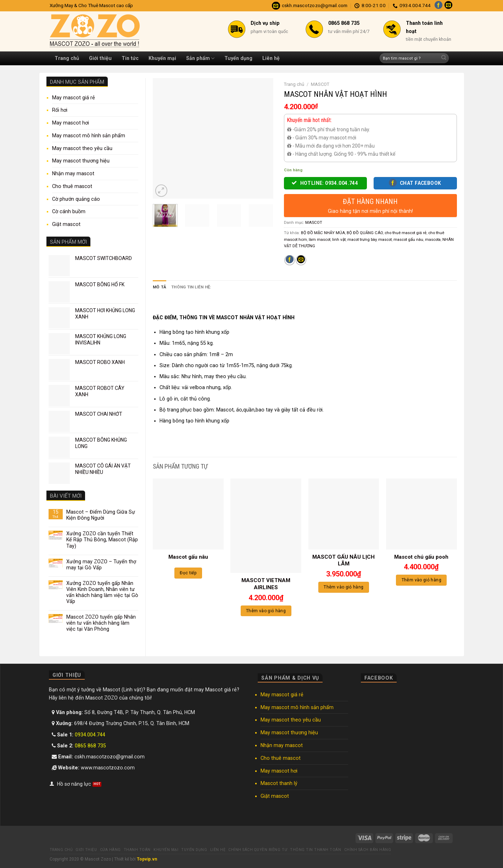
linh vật (339, 239)
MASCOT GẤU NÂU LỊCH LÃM (343, 560)
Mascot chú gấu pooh (421, 557)
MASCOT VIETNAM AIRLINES (266, 584)
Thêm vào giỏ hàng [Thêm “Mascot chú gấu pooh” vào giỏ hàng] (421, 580)
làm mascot (320, 239)
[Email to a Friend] (301, 260)
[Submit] (444, 58)
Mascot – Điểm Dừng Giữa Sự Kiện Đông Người (101, 515)
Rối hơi (60, 110)
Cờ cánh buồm (69, 211)
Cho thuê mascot (72, 186)
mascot (385, 239)
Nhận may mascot (73, 173)
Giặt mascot (66, 224)
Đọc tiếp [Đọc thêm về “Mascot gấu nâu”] (188, 573)
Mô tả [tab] (160, 287)
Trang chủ (67, 58)
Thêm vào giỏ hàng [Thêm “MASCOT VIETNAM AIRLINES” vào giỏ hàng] (266, 610)
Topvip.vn (147, 859)
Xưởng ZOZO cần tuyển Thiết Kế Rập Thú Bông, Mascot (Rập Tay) (102, 540)
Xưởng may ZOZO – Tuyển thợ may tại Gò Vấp (101, 565)
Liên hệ (271, 58)
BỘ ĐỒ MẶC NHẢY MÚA (323, 233)
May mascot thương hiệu (81, 161)
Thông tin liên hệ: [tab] (191, 287)
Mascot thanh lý (279, 783)
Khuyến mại (162, 58)
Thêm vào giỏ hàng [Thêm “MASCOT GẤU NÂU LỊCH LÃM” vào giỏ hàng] (343, 587)
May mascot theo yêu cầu (82, 148)
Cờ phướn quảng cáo (76, 199)
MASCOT (320, 84)
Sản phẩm (200, 58)
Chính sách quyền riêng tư (258, 850)
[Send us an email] (448, 6)
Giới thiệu (100, 58)
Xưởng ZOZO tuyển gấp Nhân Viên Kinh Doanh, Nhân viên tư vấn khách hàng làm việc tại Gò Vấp (102, 592)
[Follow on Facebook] (438, 6)
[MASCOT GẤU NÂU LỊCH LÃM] (344, 514)
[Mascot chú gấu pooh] (421, 514)
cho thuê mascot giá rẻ (406, 233)
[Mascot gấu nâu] (188, 514)
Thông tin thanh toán (315, 850)
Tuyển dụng (238, 58)
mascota (433, 239)
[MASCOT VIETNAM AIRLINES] (266, 526)
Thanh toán (137, 850)
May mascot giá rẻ (74, 98)
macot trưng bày (362, 239)
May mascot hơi (71, 123)
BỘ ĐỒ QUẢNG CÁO (365, 233)
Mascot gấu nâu (188, 557)
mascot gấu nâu (408, 239)
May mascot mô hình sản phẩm (89, 136)
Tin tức (130, 58)
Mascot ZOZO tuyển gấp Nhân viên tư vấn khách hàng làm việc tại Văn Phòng (101, 623)
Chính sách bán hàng (368, 850)
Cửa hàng (110, 850)
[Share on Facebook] (289, 260)
